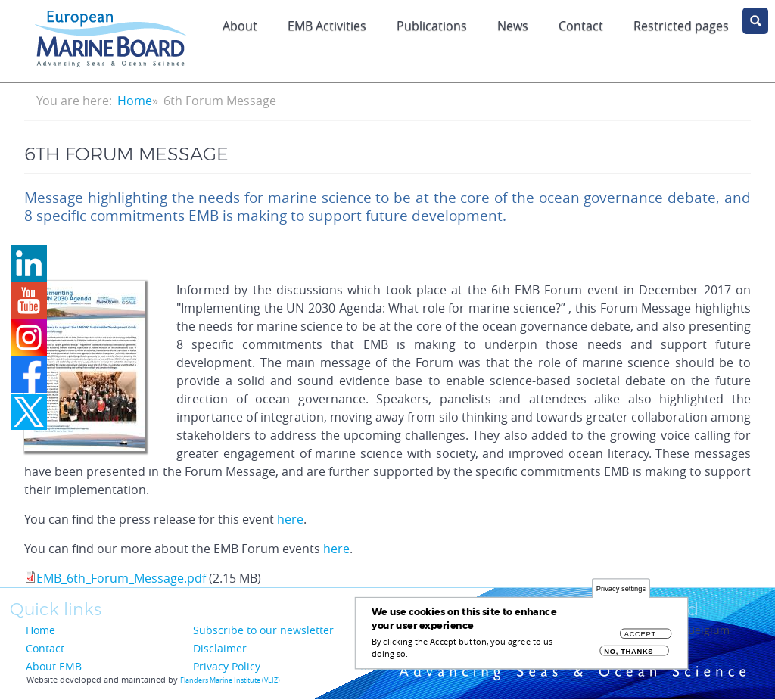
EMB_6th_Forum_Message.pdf (121, 578)
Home (135, 101)
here (290, 519)
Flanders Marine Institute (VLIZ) (230, 680)
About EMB (54, 666)
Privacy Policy (227, 666)
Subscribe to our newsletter (263, 630)
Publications (432, 26)
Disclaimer (220, 648)
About (240, 26)
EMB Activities (327, 26)
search (755, 21)
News (513, 26)
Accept (640, 640)
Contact (581, 26)
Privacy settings (621, 594)
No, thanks (629, 657)
